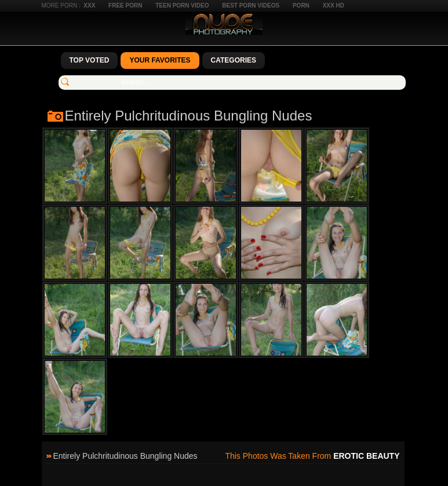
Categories (234, 60)
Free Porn (125, 6)
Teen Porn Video (182, 6)
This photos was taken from (312, 456)
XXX (89, 6)
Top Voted (90, 60)
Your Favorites (160, 60)
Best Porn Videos (251, 6)
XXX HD (334, 6)
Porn (301, 6)
